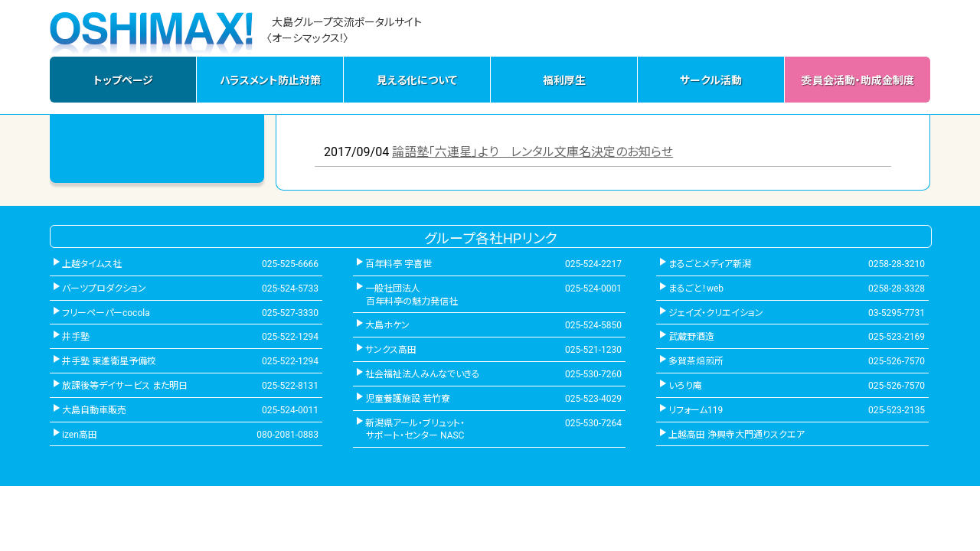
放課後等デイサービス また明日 (125, 386)
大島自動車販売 (94, 410)
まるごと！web (696, 289)
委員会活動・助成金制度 (858, 80)
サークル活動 (711, 80)
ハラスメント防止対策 (270, 80)
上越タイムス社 (92, 264)
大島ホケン (387, 325)
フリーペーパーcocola (106, 313)
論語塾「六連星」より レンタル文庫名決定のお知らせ (532, 152)
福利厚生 (564, 80)
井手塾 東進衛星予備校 (109, 361)
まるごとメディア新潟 (710, 264)
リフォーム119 (696, 410)
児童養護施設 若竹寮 (408, 399)
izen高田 (80, 435)
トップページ (123, 80)
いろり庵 (685, 386)
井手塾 (76, 337)
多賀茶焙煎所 (696, 361)
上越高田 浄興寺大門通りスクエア (737, 435)
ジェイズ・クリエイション (716, 313)
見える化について (417, 80)
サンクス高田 (391, 350)
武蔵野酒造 (691, 337)
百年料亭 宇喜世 (399, 264)
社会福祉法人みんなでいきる (423, 374)
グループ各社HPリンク (491, 238)
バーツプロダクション (104, 289)
